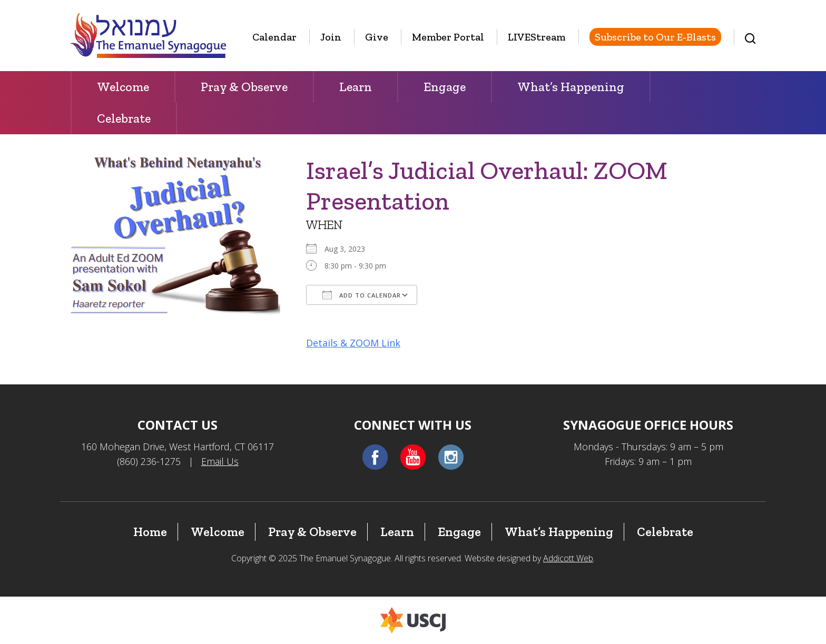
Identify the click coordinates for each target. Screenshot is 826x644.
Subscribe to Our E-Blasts (655, 37)
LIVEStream (537, 37)
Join (331, 37)
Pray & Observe (244, 87)
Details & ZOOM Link (353, 343)
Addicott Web (568, 558)
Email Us (220, 461)
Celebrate (124, 118)
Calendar (274, 37)
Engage (445, 87)
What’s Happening (571, 87)
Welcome (123, 87)
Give (377, 37)
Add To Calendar (362, 295)
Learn (356, 87)
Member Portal (448, 37)
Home (150, 532)
